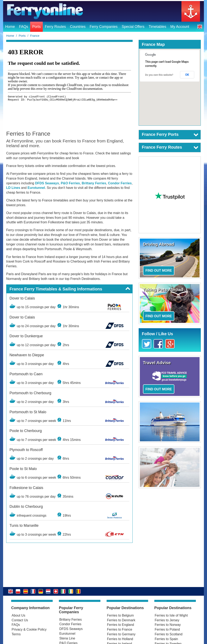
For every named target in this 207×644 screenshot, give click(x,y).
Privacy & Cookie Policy (29, 629)
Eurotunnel (36, 188)
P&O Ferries (70, 183)
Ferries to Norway (168, 625)
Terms (16, 634)
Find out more (159, 271)
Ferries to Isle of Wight (171, 615)
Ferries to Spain (166, 639)
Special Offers (133, 27)
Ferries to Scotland (169, 634)
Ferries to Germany (121, 634)
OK (187, 75)
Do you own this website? (159, 75)
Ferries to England (121, 625)
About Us (18, 615)
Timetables (157, 27)
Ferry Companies (104, 27)
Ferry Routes (55, 27)
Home (10, 27)
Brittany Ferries (94, 183)
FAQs (24, 27)
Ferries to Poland (167, 629)
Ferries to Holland (120, 639)
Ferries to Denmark (121, 620)
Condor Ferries (120, 183)
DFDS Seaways (47, 183)
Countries (78, 27)
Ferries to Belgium (120, 615)
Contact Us (20, 620)
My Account (180, 27)
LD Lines (13, 188)
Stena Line (67, 638)
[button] (200, 27)
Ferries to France (120, 629)
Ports (36, 27)
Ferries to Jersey (167, 620)
